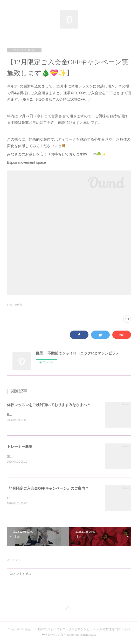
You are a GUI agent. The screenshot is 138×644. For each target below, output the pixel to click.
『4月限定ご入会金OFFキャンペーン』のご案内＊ (48, 489)
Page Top (69, 609)
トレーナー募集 (20, 447)
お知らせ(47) (15, 305)
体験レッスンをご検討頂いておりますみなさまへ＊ (49, 405)
